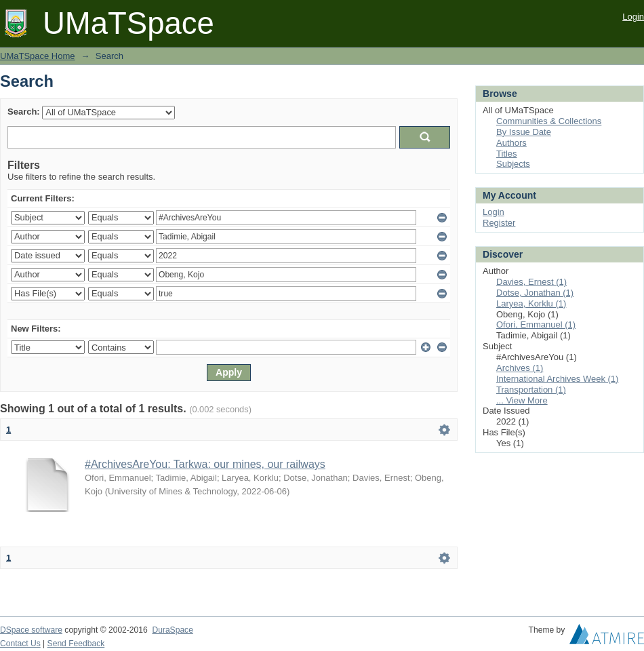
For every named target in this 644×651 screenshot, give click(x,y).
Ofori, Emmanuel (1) (536, 324)
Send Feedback (76, 644)
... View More (522, 400)
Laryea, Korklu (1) (531, 303)
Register (499, 223)
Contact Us (20, 644)
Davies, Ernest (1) (531, 282)
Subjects (513, 164)
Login (633, 17)
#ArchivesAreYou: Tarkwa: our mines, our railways (205, 464)
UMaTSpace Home (38, 56)
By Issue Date (524, 132)
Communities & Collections (549, 121)
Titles (507, 154)
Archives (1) (520, 368)
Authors (511, 143)
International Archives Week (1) (557, 379)
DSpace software (31, 630)
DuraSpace (172, 630)
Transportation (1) (531, 390)
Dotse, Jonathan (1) (535, 293)
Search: (24, 112)
